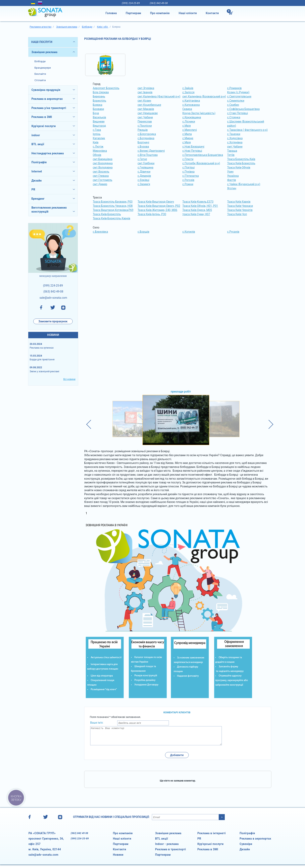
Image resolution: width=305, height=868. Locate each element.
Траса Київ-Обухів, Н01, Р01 (200, 206)
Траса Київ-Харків (239, 202)
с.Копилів (189, 232)
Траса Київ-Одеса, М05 (197, 210)
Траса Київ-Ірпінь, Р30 (152, 214)
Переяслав (145, 122)
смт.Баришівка (103, 159)
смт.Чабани (145, 117)
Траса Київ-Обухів (239, 167)
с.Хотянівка (235, 142)
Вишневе (99, 122)
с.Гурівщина (145, 167)
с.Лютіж (98, 147)
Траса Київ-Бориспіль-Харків (111, 218)
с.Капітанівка (191, 101)
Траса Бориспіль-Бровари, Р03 (113, 202)
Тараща (232, 151)
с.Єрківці (143, 180)
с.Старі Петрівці (238, 113)
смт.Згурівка (146, 88)
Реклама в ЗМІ (208, 853)
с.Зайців (188, 88)
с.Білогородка (147, 134)
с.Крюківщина (192, 117)
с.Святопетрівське (239, 96)
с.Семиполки (236, 101)
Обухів (97, 155)
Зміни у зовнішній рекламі (44, 371)
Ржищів (143, 130)
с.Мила (187, 134)
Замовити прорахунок (53, 321)
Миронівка (100, 151)
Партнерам (133, 13)
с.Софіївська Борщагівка (243, 109)
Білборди (40, 61)
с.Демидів (144, 176)
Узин (230, 172)
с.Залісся (188, 92)
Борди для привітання (42, 360)
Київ (96, 142)
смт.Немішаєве (148, 113)
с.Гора (97, 130)
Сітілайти (40, 80)
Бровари (98, 109)
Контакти (212, 13)
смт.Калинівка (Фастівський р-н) (159, 96)
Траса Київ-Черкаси (240, 206)
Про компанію (160, 13)
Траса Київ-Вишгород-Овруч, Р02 (159, 206)
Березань (99, 96)
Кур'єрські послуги (210, 848)
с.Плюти (188, 159)
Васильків (99, 117)
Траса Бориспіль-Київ (241, 159)
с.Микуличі (190, 130)
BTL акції (161, 842)
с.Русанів (233, 232)
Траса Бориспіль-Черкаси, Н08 (113, 206)
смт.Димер (100, 184)
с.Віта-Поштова (148, 155)
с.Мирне (188, 138)
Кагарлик (99, 138)
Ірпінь (97, 134)
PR (199, 842)
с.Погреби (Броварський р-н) (201, 163)
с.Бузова (143, 147)
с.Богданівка (146, 138)
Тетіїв (231, 155)
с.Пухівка (188, 172)
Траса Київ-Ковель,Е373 (198, 202)
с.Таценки (234, 134)
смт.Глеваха (101, 176)
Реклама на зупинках (42, 348)
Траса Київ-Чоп (237, 214)
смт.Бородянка (103, 163)
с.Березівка (100, 232)
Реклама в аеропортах (256, 842)
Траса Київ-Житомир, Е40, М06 (157, 210)
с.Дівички (144, 172)
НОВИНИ (53, 335)
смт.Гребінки (146, 163)
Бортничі (143, 142)
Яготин (232, 188)
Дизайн (245, 853)
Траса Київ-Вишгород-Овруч (156, 202)
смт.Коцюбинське (149, 105)
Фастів (232, 180)
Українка (233, 176)
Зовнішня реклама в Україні (107, 525)
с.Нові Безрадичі (193, 147)
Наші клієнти (188, 13)
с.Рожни (188, 184)
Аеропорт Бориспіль (106, 88)
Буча (96, 113)
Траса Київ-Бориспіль (241, 163)
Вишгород (99, 126)
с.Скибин (233, 105)
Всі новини (69, 379)
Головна (111, 13)
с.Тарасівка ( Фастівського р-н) (247, 130)
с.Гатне (142, 159)
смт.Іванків (145, 92)
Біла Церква (101, 92)
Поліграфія (247, 837)
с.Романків (234, 88)
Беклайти (40, 74)
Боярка (98, 105)
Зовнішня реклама (44, 52)
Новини (118, 858)
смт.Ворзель (101, 172)
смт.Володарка (103, 167)
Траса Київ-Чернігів (240, 210)
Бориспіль (99, 101)
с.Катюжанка (191, 105)
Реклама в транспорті (171, 853)
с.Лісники (189, 122)
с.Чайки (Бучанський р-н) (244, 184)
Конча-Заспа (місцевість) (199, 113)
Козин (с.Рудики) (238, 92)
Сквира (187, 109)
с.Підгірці (189, 167)
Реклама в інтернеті (211, 837)
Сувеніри (246, 848)
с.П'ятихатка (191, 176)
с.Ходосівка (235, 138)
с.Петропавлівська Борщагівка (203, 155)
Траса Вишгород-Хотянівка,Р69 (113, 210)
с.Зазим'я (144, 184)
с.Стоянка (234, 117)
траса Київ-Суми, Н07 (196, 214)
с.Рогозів (188, 180)
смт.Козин (144, 101)
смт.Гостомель (103, 180)
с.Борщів (143, 232)
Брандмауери (43, 68)
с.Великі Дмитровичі (151, 151)
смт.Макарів (146, 109)
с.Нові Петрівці (192, 151)
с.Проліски (145, 126)
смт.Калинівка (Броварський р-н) (204, 96)
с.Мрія (187, 126)
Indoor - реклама (167, 848)
